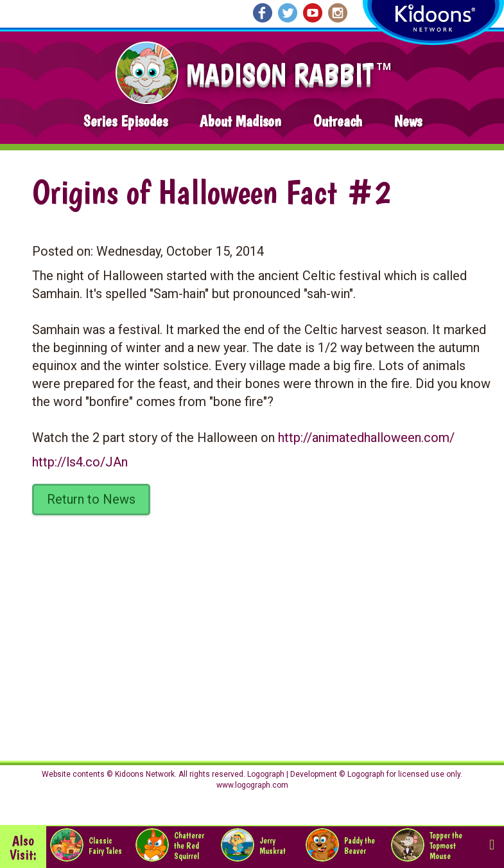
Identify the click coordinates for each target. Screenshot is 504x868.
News (408, 121)
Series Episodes (126, 121)
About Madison (240, 121)
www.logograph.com (252, 785)
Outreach (338, 121)
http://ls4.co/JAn (80, 462)
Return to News (91, 499)
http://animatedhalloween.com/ (366, 438)
